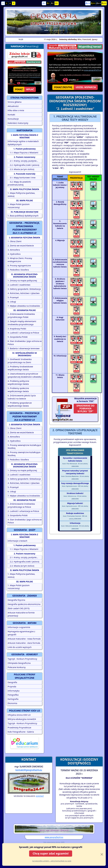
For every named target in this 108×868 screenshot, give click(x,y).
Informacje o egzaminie (19, 627)
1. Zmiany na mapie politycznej (22, 281)
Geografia (12, 682)
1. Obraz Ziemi (15, 241)
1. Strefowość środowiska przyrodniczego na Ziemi (20, 361)
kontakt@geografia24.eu (29, 770)
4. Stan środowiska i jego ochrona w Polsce (25, 521)
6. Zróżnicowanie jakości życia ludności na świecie (22, 397)
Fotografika (13, 695)
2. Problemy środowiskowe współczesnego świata (20, 368)
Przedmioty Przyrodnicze (19, 728)
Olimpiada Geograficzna (19, 663)
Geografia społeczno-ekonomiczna (24, 604)
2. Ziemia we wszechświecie (21, 246)
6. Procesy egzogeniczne (19, 266)
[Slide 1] (46, 30)
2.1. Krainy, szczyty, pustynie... (23, 161)
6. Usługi (12, 302)
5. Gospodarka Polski (18, 337)
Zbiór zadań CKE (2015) (19, 608)
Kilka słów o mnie (16, 110)
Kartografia (13, 699)
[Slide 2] (51, 30)
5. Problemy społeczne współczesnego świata (18, 390)
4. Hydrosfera (14, 254)
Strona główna (15, 102)
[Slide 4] (62, 30)
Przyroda (12, 687)
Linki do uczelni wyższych (20, 647)
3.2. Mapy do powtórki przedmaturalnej (19, 183)
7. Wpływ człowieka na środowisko (24, 306)
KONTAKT (40, 796)
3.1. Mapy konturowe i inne (22, 178)
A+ (44, 3)
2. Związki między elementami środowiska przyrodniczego (22, 323)
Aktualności (13, 106)
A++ (88, 3)
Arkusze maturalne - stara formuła (24, 643)
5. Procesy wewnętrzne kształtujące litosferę (24, 447)
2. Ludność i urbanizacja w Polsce (23, 511)
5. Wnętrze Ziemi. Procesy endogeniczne (20, 260)
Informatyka (14, 691)
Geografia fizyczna (16, 600)
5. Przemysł (13, 297)
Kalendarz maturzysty (18, 123)
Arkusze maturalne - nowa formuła (24, 639)
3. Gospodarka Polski (18, 515)
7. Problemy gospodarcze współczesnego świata (20, 404)
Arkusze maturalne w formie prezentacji (21, 614)
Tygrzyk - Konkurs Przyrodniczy (22, 659)
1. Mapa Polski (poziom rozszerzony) (19, 206)
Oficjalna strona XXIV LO (19, 715)
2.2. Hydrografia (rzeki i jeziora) (23, 165)
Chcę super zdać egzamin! (51, 853)
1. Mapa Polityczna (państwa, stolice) (21, 195)
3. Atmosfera (14, 250)
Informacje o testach (18, 541)
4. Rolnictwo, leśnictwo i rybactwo (24, 293)
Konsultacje (13, 119)
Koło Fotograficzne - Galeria (21, 732)
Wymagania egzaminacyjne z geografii (21, 633)
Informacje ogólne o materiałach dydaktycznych (23, 143)
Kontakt (11, 115)
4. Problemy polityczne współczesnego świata (18, 383)
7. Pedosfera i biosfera (18, 270)
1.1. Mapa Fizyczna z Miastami (23, 153)
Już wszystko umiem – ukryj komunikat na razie (52, 861)
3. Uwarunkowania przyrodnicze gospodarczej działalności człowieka (25, 375)
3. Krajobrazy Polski (17, 329)
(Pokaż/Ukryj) (25, 46)
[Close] (102, 854)
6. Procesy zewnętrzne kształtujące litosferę (24, 454)
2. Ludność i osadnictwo (19, 285)
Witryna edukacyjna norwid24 (22, 719)
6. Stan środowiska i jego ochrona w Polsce (25, 343)
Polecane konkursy (17, 667)
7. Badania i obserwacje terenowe (24, 348)
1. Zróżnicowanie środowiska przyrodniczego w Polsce (21, 505)
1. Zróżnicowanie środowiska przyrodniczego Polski (21, 316)
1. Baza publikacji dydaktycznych (23, 216)
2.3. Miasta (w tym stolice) (21, 169)
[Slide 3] (57, 30)
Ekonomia (12, 703)
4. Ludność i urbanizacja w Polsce (23, 333)
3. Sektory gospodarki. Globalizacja (24, 289)
